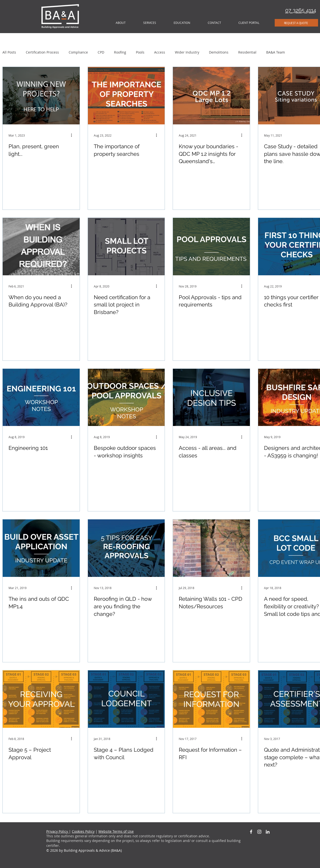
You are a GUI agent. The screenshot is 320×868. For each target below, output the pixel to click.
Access (160, 52)
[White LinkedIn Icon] (268, 832)
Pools (140, 52)
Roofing (120, 52)
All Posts (9, 52)
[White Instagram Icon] (259, 832)
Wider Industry (187, 52)
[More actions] (73, 135)
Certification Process (42, 52)
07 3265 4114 (301, 10)
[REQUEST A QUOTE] (296, 23)
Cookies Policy (83, 831)
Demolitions (219, 52)
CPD (101, 52)
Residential (247, 52)
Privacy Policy (58, 831)
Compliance (78, 52)
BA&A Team (276, 52)
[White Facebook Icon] (251, 832)
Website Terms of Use (116, 831)
